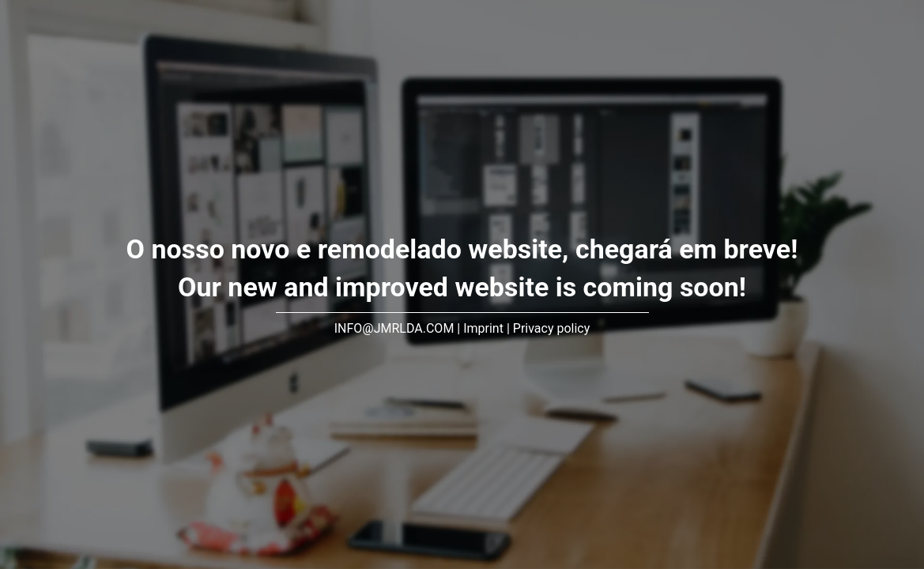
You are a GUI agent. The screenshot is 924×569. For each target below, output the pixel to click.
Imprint (483, 328)
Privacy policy (552, 328)
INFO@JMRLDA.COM (394, 328)
